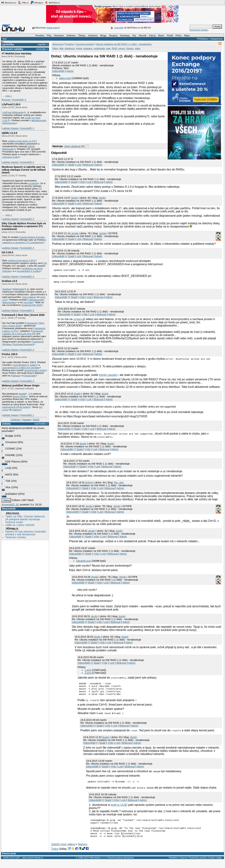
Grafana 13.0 (9, 281)
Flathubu (16, 376)
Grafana (7, 289)
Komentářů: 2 (27, 219)
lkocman (6, 100)
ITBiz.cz (23, 2)
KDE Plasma (11, 462)
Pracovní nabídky (13, 49)
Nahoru (83, 852)
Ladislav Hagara (10, 128)
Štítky (55, 48)
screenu (78, 320)
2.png (88, 674)
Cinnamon (10, 442)
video (137, 48)
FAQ (49, 35)
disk (61, 48)
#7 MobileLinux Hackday (17, 53)
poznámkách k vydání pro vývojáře (21, 368)
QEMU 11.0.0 (9, 133)
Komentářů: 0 (19, 100)
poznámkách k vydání (29, 271)
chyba (79, 48)
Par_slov (119, 484)
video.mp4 (65, 78)
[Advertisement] (93, 136)
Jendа (75, 233)
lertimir (89, 484)
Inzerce (183, 866)
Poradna (40, 35)
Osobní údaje (215, 866)
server (122, 48)
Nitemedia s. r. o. (98, 866)
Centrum (16, 420)
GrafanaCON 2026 (32, 305)
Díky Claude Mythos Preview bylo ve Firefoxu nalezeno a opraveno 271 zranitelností (24, 226)
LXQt (7, 468)
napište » (43, 44)
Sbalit (71, 165)
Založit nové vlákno (63, 852)
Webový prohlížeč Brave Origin (21, 385)
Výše (82, 182)
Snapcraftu (30, 376)
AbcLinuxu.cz (9, 2)
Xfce (6, 487)
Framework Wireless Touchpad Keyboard (23, 343)
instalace (88, 48)
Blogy (103, 35)
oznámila (33, 183)
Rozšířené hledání (199, 30)
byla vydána (29, 297)
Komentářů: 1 (27, 415)
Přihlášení (203, 39)
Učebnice (93, 35)
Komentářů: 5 (27, 381)
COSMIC (9, 449)
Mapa (187, 35)
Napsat (27, 420)
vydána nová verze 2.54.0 (22, 260)
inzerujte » (42, 49)
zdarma (16, 410)
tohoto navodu (108, 376)
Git (45, 263)
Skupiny (113, 35)
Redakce (173, 866)
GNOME (9, 455)
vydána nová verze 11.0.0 (22, 141)
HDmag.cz (37, 2)
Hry (134, 35)
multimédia (99, 48)
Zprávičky (8, 44)
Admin (70, 71)
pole (108, 48)
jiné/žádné (10, 494)
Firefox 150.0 (10, 354)
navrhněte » (41, 424)
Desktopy (125, 35)
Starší (36, 420)
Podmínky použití (198, 866)
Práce (178, 35)
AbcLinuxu (12, 513)
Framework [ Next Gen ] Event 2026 (23, 315)
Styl (4, 39)
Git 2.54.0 (7, 252)
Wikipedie (18, 112)
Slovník (142, 35)
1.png (88, 671)
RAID (114, 48)
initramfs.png (83, 562)
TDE (6, 481)
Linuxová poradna (85, 44)
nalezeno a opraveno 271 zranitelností (23, 243)
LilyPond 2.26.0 (11, 104)
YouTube (28, 302)
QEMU (31, 146)
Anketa (6, 424)
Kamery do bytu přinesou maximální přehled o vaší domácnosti (26, 533)
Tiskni (55, 857)
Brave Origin (20, 396)
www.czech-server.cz (33, 866)
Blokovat (88, 165)
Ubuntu (130, 48)
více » (9, 96)
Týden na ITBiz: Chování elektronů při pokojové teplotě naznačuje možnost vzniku (25, 519)
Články (82, 35)
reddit (23, 394)
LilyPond (7, 112)
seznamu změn (11, 157)
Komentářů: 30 (10, 505)
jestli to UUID (119, 809)
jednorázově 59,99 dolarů (16, 407)
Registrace (217, 39)
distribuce (70, 48)
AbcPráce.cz (52, 2)
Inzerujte (119, 28)
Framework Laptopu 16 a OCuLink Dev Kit (23, 332)
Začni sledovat (72, 146)
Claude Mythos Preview (32, 237)
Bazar (161, 35)
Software (71, 35)
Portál (170, 35)
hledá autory (53, 28)
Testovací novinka (15, 537)
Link (79, 165)
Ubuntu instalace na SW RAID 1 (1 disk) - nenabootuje (124, 44)
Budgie (8, 436)
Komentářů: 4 (27, 248)
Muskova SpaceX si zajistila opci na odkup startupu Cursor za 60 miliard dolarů (24, 170)
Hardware (59, 35)
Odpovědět (58, 71)
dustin (74, 198)
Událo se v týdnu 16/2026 (20, 525)
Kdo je (152, 35)
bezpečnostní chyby (35, 370)
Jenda (102, 233)
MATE (7, 475)
